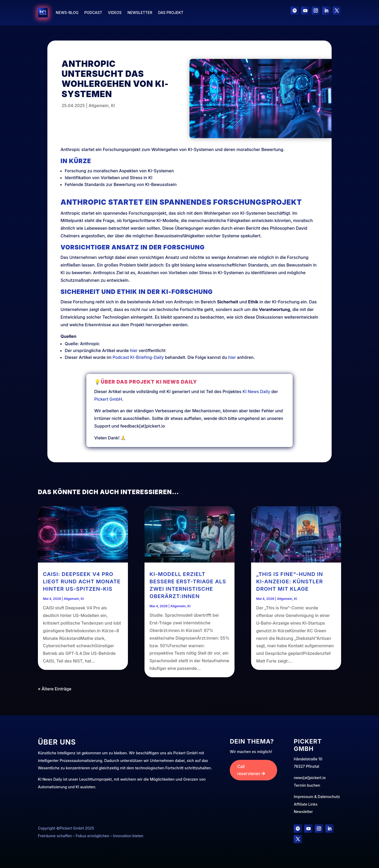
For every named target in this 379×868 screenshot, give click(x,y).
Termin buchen (307, 785)
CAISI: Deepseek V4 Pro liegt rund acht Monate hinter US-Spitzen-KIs (82, 581)
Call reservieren (249, 770)
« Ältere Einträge (55, 689)
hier (134, 350)
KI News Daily (225, 401)
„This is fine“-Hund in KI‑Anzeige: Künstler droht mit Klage (290, 581)
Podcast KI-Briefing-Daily (138, 357)
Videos (115, 12)
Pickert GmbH (147, 405)
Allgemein (98, 106)
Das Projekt (171, 12)
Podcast (93, 12)
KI (113, 106)
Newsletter (140, 12)
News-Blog (67, 12)
